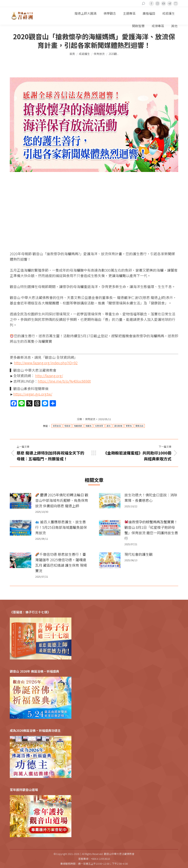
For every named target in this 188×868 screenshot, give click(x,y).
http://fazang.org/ (49, 376)
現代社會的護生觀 (139, 554)
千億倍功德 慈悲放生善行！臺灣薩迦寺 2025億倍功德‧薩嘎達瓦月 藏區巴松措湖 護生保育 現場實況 (61, 562)
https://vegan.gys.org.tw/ (33, 394)
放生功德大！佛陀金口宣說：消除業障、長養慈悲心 (151, 498)
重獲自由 (139, 426)
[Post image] (21, 501)
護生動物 (118, 426)
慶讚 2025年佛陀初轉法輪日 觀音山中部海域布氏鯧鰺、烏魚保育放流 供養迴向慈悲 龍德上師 (62, 500)
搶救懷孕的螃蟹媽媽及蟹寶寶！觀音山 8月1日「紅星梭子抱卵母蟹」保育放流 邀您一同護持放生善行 (151, 530)
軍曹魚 (129, 426)
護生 (109, 426)
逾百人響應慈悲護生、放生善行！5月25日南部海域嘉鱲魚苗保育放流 (61, 527)
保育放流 (90, 419)
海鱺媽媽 (78, 426)
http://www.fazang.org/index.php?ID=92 (46, 363)
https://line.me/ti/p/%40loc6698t (64, 381)
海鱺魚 (89, 426)
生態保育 (99, 426)
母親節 (67, 426)
